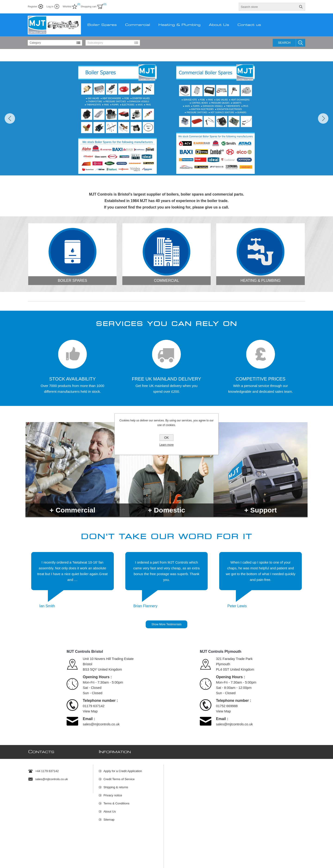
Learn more (166, 445)
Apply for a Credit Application (123, 769)
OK (166, 438)
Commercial (166, 281)
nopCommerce (299, 854)
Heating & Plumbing (261, 281)
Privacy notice (113, 793)
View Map (90, 711)
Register (32, 6)
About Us (109, 809)
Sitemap (109, 817)
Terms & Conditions (116, 801)
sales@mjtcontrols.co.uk (101, 724)
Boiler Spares (72, 281)
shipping (84, 860)
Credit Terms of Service (119, 777)
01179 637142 (94, 706)
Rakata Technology (108, 854)
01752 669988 (227, 706)
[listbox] (55, 43)
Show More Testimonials (166, 624)
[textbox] (268, 7)
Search (284, 43)
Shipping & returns (116, 785)
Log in (50, 6)
